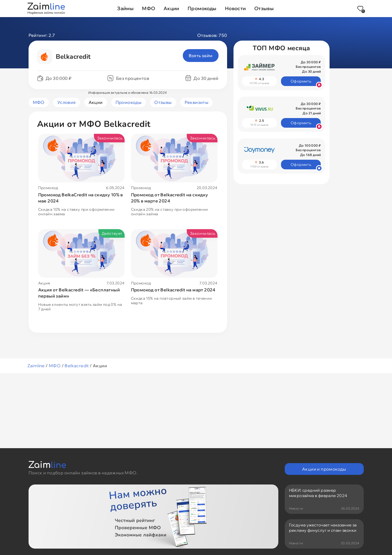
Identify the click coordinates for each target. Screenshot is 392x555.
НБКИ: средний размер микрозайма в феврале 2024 (318, 493)
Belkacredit (77, 366)
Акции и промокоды (324, 469)
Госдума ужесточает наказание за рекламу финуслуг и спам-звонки (323, 528)
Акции (171, 8)
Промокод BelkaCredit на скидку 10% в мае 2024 (81, 198)
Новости (236, 8)
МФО (149, 8)
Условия (67, 102)
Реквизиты (197, 102)
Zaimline (36, 366)
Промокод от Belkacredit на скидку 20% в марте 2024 (170, 198)
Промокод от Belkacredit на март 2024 (173, 290)
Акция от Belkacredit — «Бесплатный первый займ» (79, 293)
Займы (125, 8)
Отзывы (264, 8)
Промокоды (202, 8)
